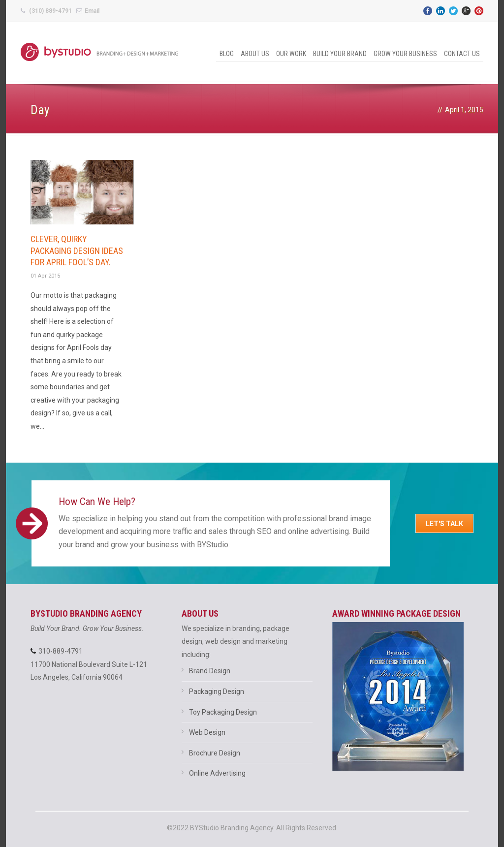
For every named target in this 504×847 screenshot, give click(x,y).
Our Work (291, 54)
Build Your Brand (340, 54)
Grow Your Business (405, 54)
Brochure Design (215, 753)
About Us (255, 54)
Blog (227, 54)
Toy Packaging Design (223, 712)
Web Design (207, 732)
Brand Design (210, 671)
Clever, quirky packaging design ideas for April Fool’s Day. (77, 251)
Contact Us (462, 54)
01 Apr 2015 (45, 276)
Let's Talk (444, 524)
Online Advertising (217, 773)
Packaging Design (217, 691)
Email (92, 11)
